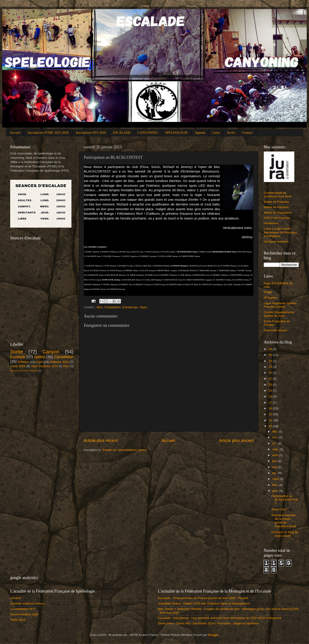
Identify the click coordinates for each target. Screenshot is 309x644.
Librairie (16, 598)
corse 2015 (18, 366)
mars (276, 479)
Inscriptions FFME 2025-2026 (48, 133)
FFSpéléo (270, 298)
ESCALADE (122, 133)
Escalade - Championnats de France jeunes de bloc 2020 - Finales (203, 598)
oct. (275, 443)
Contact (247, 133)
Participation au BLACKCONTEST (285, 500)
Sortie (17, 352)
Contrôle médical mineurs (27, 603)
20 (271, 385)
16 (271, 408)
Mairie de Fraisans (276, 202)
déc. (275, 431)
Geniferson (271, 223)
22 (271, 373)
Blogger (213, 635)
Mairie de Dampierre (278, 213)
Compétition (113, 307)
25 (271, 355)
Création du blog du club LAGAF (285, 534)
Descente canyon (276, 330)
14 (271, 420)
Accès (231, 133)
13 (271, 426)
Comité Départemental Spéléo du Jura (279, 314)
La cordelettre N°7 (22, 609)
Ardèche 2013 (59, 362)
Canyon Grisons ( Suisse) (24, 371)
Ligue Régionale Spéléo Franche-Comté (280, 305)
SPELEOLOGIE (176, 133)
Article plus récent (101, 440)
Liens (216, 133)
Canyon (51, 352)
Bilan (66, 366)
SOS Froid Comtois (277, 218)
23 (271, 367)
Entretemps (130, 307)
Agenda (200, 133)
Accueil (15, 133)
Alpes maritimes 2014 (45, 366)
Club (39, 362)
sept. (276, 449)
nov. (275, 437)
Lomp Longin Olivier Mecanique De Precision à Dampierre (280, 232)
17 (271, 402)
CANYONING (148, 133)
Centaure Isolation (276, 241)
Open (143, 307)
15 (271, 414)
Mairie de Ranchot (276, 207)
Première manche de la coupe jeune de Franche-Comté (284, 521)
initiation (24, 362)
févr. (275, 485)
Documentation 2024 (24, 614)
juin (275, 461)
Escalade (18, 357)
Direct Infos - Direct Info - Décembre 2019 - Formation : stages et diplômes (208, 623)
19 (271, 391)
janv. (276, 491)
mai (275, 467)
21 (271, 379)
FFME (268, 292)
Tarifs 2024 (18, 620)
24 (271, 361)
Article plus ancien (236, 440)
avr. (275, 473)
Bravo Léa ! (279, 509)
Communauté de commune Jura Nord (278, 195)
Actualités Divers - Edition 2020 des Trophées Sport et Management (204, 603)
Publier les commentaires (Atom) (125, 450)
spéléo (40, 357)
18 (271, 396)
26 (271, 349)
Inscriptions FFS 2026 (91, 133)
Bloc (100, 307)
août (276, 455)
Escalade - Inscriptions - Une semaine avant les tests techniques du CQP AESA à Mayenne (220, 618)
